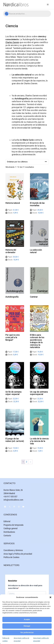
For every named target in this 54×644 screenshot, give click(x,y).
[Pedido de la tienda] (27, 162)
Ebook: (12, 213)
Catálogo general (11, 528)
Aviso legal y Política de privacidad (18, 554)
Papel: (12, 210)
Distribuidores (9, 532)
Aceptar (27, 619)
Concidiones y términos (13, 550)
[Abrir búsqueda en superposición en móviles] (27, 14)
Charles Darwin (12, 42)
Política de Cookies (11, 557)
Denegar (27, 626)
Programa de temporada (13, 525)
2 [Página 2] (27, 462)
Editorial (7, 521)
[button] (50, 597)
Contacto (7, 536)
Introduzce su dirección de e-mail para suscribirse (25, 587)
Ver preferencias (27, 633)
